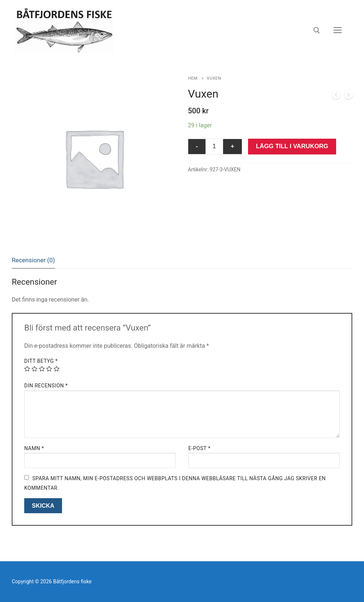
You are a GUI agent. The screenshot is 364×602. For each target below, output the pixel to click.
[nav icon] (338, 30)
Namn (34, 448)
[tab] (33, 260)
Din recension (46, 386)
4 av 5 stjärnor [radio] (49, 369)
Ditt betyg (41, 361)
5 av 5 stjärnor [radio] (57, 369)
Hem (193, 78)
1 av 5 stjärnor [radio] (27, 369)
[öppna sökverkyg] (317, 30)
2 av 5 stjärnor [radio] (34, 369)
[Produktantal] (214, 147)
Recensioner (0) (33, 260)
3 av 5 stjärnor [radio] (42, 369)
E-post (199, 448)
